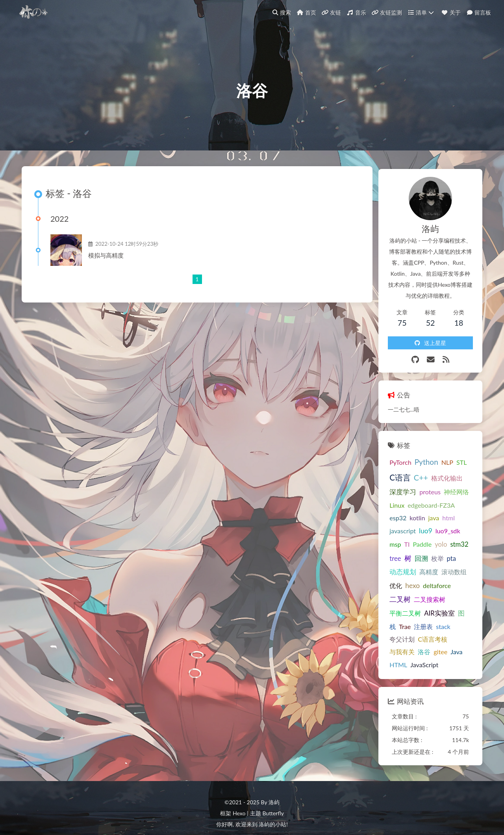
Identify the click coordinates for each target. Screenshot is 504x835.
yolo (459, 525)
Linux (387, 498)
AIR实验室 (395, 593)
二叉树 (455, 566)
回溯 (432, 540)
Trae (438, 593)
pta (462, 540)
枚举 (448, 539)
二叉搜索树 (395, 580)
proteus (420, 485)
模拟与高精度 (109, 264)
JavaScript (414, 632)
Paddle (440, 525)
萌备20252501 (252, 812)
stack (387, 606)
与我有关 (392, 619)
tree (407, 540)
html (419, 512)
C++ (411, 471)
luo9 (464, 512)
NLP (437, 456)
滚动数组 (444, 553)
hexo (403, 567)
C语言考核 (440, 606)
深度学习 (393, 485)
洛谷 (414, 619)
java (404, 512)
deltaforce (427, 567)
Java (447, 619)
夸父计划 (409, 606)
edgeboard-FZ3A (421, 498)
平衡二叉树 (430, 580)
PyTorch (390, 456)
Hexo (239, 784)
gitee (431, 619)
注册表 (457, 593)
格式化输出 (437, 471)
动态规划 (393, 553)
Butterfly (273, 784)
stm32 (389, 540)
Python (416, 455)
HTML (388, 632)
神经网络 (447, 485)
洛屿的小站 (272, 795)
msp (413, 525)
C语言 (390, 471)
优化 (386, 567)
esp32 (457, 498)
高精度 (419, 553)
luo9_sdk (392, 525)
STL (452, 456)
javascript (441, 512)
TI (425, 525)
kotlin (387, 512)
